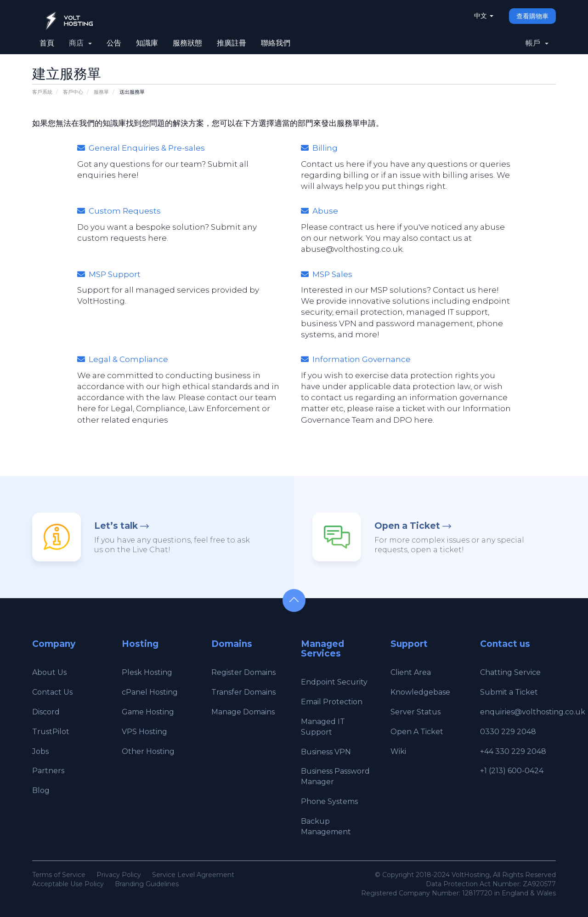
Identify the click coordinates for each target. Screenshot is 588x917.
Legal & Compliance (123, 359)
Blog (41, 790)
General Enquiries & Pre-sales (141, 148)
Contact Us (52, 692)
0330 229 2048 (508, 732)
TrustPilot (51, 732)
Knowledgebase (420, 692)
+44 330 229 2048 (513, 751)
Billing (319, 148)
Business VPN (326, 752)
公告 (114, 43)
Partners (48, 771)
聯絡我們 (276, 43)
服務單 (101, 92)
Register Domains (243, 672)
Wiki (398, 751)
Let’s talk (116, 526)
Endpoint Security (334, 682)
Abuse (319, 211)
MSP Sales (327, 274)
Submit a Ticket (509, 692)
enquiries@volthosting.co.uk (533, 712)
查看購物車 (532, 16)
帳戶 (537, 43)
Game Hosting (148, 712)
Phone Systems (329, 801)
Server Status (416, 712)
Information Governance (356, 359)
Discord (46, 712)
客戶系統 (42, 92)
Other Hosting (148, 751)
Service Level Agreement (193, 875)
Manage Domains (243, 712)
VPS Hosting (144, 732)
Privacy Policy (119, 875)
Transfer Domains (243, 692)
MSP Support (109, 274)
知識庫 (147, 43)
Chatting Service (510, 672)
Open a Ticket (407, 526)
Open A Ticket (417, 732)
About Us (49, 672)
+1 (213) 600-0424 (512, 771)
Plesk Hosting (147, 672)
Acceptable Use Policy (68, 884)
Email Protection (332, 702)
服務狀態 (187, 43)
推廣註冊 (232, 43)
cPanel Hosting (150, 692)
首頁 (47, 43)
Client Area (411, 672)
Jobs (40, 751)
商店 (80, 43)
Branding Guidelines (147, 884)
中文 (484, 16)
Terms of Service (59, 875)
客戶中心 (73, 92)
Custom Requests (119, 211)
